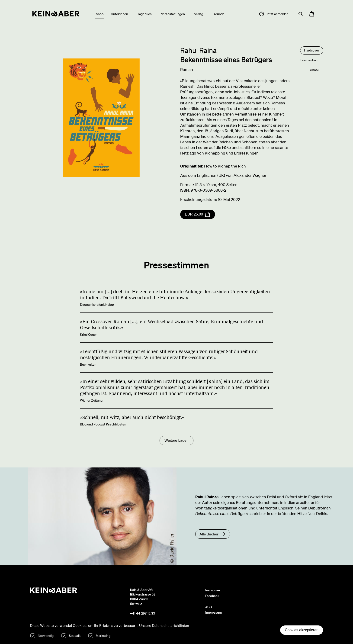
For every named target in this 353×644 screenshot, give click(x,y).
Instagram (213, 590)
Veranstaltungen (173, 14)
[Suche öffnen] (301, 14)
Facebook (212, 596)
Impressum (213, 612)
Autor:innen (119, 14)
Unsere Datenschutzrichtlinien (164, 625)
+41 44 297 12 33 (143, 613)
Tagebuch (144, 14)
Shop (100, 14)
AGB (209, 607)
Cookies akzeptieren (302, 630)
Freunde (218, 14)
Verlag (199, 14)
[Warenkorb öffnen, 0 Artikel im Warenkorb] (312, 14)
